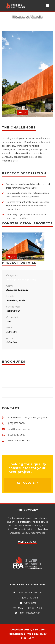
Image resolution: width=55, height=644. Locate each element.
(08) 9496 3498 (28, 598)
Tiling (33, 279)
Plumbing (23, 279)
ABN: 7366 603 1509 (27, 613)
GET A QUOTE (26, 483)
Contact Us (28, 603)
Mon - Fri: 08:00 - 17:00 (27, 608)
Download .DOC (15, 383)
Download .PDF (15, 373)
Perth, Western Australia (27, 593)
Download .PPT (15, 393)
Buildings (11, 279)
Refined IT (27, 638)
